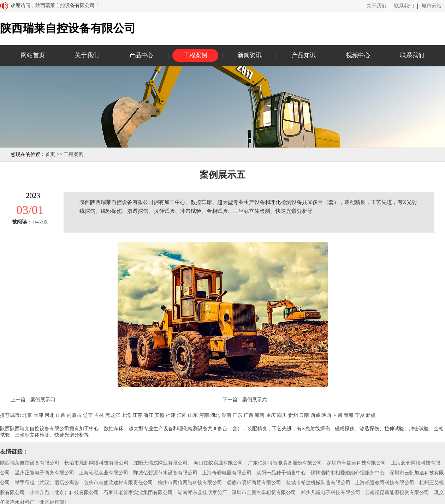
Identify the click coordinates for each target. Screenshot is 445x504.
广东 (237, 415)
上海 (126, 415)
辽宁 (88, 415)
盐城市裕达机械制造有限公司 (318, 483)
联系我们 (404, 6)
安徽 (160, 415)
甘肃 (338, 415)
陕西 (326, 415)
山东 (193, 415)
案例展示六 (255, 400)
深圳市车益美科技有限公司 (356, 463)
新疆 (371, 415)
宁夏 (360, 415)
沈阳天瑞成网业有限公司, (161, 463)
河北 (49, 415)
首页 (50, 154)
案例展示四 (43, 400)
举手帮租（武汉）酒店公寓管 (47, 483)
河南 (204, 415)
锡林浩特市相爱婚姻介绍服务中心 (348, 473)
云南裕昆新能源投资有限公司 (397, 493)
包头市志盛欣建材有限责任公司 (118, 483)
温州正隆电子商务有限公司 (44, 473)
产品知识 (304, 55)
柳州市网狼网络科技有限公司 (190, 483)
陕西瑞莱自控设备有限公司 (30, 463)
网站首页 (33, 55)
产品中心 (141, 55)
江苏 (137, 415)
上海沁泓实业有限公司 (103, 473)
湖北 (215, 415)
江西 (182, 415)
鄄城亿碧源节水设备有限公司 (165, 473)
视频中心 (358, 55)
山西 (61, 415)
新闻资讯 (250, 55)
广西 (249, 415)
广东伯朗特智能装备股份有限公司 (285, 463)
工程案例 (195, 55)
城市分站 (432, 6)
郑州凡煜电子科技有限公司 (331, 493)
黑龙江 (113, 415)
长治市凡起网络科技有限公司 (96, 463)
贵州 (293, 415)
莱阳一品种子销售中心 (281, 473)
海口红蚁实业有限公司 (218, 463)
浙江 (148, 415)
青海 (349, 415)
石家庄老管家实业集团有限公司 (138, 493)
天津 (38, 415)
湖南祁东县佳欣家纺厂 (202, 493)
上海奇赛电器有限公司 (227, 473)
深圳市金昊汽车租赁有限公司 (264, 493)
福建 (171, 415)
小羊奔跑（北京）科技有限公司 (64, 493)
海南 (260, 415)
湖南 (226, 415)
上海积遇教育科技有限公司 (385, 483)
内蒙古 (74, 415)
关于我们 (376, 6)
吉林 (99, 415)
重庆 (271, 415)
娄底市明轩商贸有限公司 (254, 483)
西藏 (315, 415)
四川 (282, 415)
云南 (304, 415)
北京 (27, 415)
